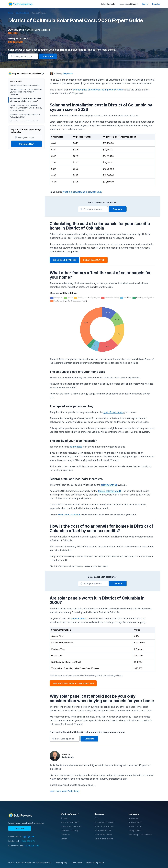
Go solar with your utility (105, 822)
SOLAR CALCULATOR (94, 260)
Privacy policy (61, 862)
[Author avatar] (51, 74)
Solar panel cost (135, 826)
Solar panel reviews (103, 831)
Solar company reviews (104, 826)
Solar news (133, 818)
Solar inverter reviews (104, 839)
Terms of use (77, 862)
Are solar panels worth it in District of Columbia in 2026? (25, 119)
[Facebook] (25, 837)
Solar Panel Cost (23, 13)
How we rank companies (71, 826)
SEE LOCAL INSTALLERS (64, 260)
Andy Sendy (68, 757)
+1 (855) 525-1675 (27, 841)
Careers (64, 839)
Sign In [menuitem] (145, 4)
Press (97, 818)
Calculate (48, 56)
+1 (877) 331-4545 (31, 846)
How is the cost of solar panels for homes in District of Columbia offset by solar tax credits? (26, 111)
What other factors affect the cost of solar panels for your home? (25, 103)
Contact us (65, 835)
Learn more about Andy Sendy (65, 791)
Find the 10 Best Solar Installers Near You (73, 683)
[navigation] (20, 4)
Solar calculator (135, 822)
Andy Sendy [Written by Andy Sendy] (68, 74)
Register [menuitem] (156, 4)
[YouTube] (33, 837)
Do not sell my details (95, 862)
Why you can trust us (70, 822)
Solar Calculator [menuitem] (108, 4)
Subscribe (20, 828)
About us (64, 818)
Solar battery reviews (104, 835)
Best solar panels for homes (140, 835)
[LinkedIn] (29, 837)
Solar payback (135, 831)
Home (12, 13)
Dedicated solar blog (70, 831)
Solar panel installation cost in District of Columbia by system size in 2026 (25, 87)
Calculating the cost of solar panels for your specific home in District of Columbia (26, 95)
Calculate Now (26, 144)
